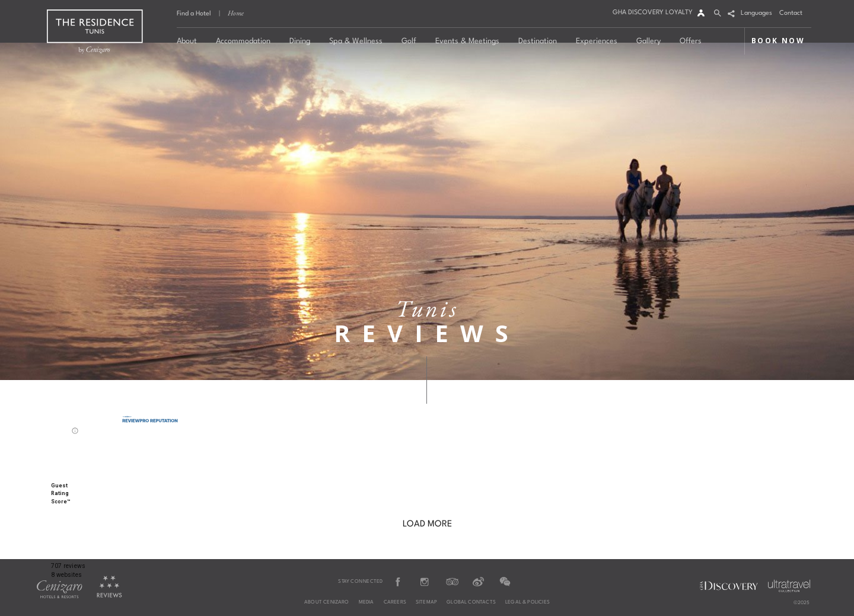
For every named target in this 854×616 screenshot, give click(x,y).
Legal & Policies (528, 602)
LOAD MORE (427, 524)
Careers (395, 602)
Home (236, 13)
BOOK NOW (778, 41)
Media (367, 602)
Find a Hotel (194, 14)
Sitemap (426, 602)
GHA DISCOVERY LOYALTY (653, 13)
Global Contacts (471, 602)
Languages (756, 13)
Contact (791, 13)
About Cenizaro (327, 602)
